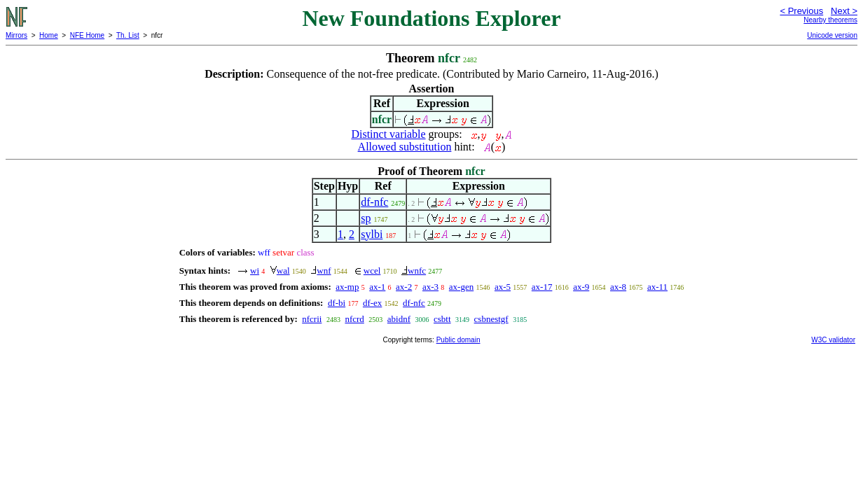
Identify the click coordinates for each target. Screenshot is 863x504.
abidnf (399, 319)
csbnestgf (491, 319)
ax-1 (377, 287)
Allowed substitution (405, 147)
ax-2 (404, 287)
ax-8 (618, 287)
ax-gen (461, 287)
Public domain (458, 340)
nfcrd (354, 319)
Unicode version (832, 35)
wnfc (417, 271)
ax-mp (347, 287)
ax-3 (430, 287)
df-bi (337, 303)
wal (283, 271)
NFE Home (87, 35)
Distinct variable (388, 134)
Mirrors (16, 35)
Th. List (128, 35)
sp (366, 218)
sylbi (372, 234)
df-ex (372, 303)
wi (255, 271)
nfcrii (312, 319)
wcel (372, 271)
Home (49, 35)
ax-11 (657, 287)
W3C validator (833, 340)
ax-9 (581, 287)
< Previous (801, 11)
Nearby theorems (830, 20)
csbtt (442, 319)
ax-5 (503, 287)
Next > (844, 11)
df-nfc (374, 202)
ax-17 (542, 287)
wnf (324, 271)
